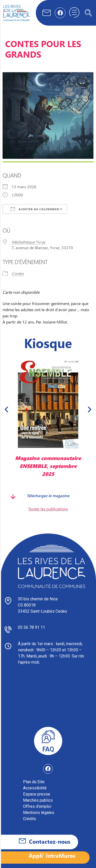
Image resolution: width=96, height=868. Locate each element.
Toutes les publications (48, 509)
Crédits (30, 819)
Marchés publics (38, 800)
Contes (18, 273)
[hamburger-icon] (74, 13)
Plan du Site (34, 782)
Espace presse (37, 794)
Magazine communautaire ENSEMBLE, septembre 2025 (48, 466)
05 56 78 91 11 (31, 627)
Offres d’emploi (37, 806)
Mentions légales (39, 813)
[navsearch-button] (88, 13)
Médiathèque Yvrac (29, 242)
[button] (6, 410)
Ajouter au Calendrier (35, 209)
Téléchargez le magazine (48, 495)
